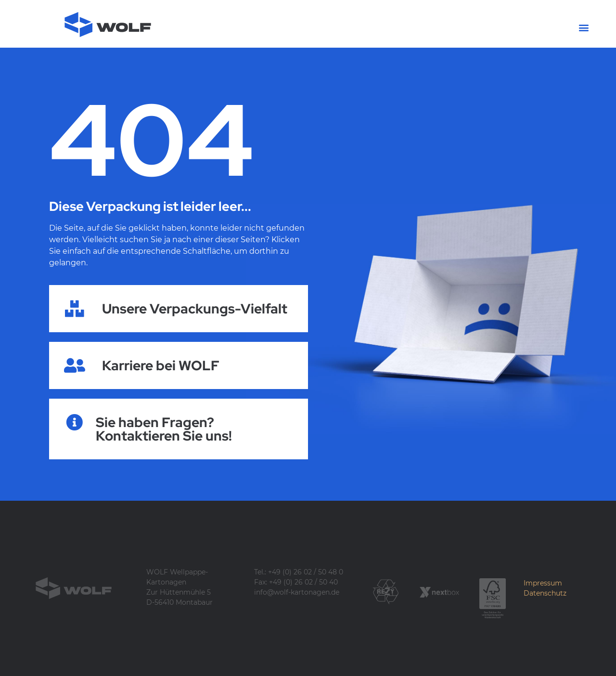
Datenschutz (545, 593)
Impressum (543, 583)
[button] (584, 27)
